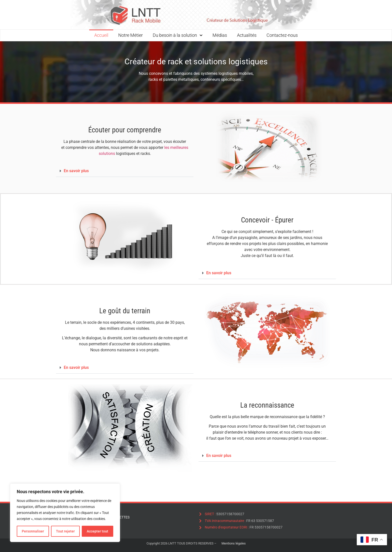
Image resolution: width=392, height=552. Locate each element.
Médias (220, 35)
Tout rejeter (65, 531)
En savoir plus (76, 171)
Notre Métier (130, 35)
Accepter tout (97, 531)
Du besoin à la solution (178, 35)
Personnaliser (33, 531)
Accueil (101, 35)
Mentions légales (234, 543)
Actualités (247, 35)
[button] (125, 171)
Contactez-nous (282, 35)
